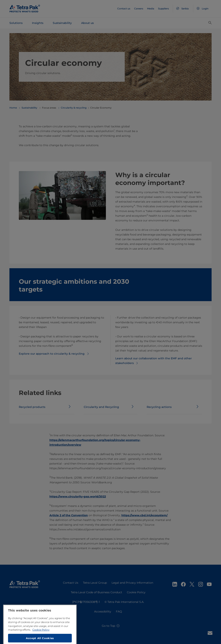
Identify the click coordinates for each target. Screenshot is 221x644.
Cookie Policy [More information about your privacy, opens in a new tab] (41, 640)
